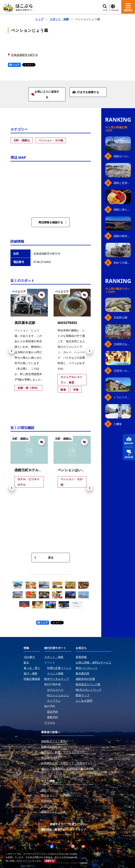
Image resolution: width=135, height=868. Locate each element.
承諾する (50, 861)
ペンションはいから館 (75, 470)
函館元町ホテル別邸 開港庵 (36, 470)
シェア (14, 65)
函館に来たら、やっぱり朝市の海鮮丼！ (122, 209)
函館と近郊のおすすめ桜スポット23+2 (122, 183)
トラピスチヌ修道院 (122, 397)
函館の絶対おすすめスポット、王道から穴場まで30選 (122, 236)
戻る (44, 558)
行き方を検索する (86, 92)
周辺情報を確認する (53, 222)
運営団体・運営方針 (53, 830)
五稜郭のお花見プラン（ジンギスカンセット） (122, 344)
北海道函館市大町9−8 (24, 55)
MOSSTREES (67, 323)
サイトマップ (78, 830)
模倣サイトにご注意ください (67, 824)
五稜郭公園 (120, 317)
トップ (39, 19)
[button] (12, 351)
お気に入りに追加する (45, 94)
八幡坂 (118, 424)
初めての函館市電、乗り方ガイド (122, 263)
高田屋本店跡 (25, 323)
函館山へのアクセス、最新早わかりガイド (122, 156)
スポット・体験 (59, 19)
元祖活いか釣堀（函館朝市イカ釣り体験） (122, 371)
